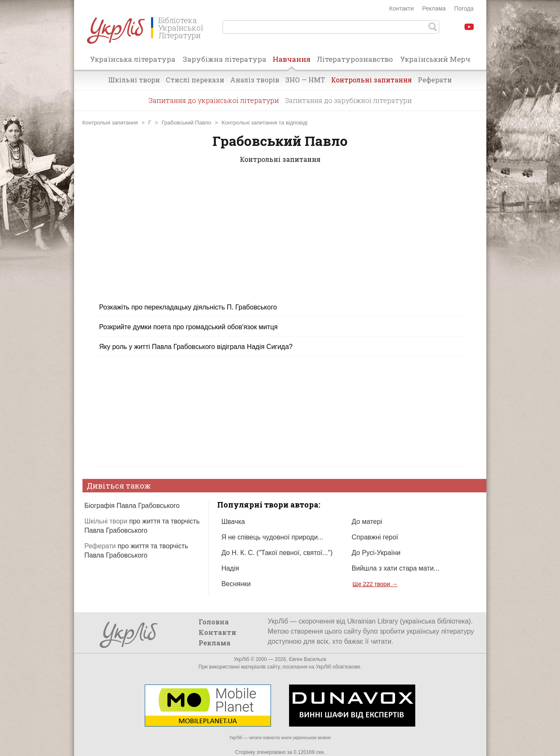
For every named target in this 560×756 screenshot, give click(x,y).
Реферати (435, 80)
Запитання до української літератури (214, 100)
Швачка (233, 522)
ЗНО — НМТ (305, 80)
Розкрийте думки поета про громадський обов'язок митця (188, 327)
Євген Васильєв (307, 659)
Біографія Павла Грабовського (132, 506)
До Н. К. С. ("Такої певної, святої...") (277, 553)
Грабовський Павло (186, 123)
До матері (367, 522)
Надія (230, 568)
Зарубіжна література (224, 59)
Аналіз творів (255, 80)
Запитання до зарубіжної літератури (348, 100)
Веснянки (236, 584)
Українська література (133, 59)
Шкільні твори (134, 80)
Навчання (292, 62)
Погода (464, 8)
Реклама (434, 8)
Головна (214, 622)
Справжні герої (375, 537)
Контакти (401, 8)
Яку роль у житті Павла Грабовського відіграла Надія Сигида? (196, 347)
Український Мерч (435, 59)
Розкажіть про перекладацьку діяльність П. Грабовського (188, 307)
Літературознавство (355, 59)
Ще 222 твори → (375, 584)
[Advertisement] (280, 238)
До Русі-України (376, 553)
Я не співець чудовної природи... (272, 537)
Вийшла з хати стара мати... (395, 568)
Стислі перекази (195, 80)
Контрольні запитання (372, 80)
